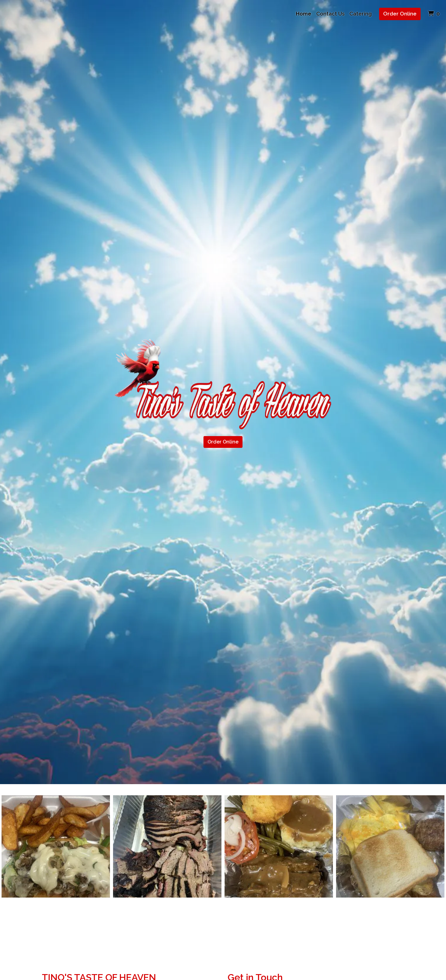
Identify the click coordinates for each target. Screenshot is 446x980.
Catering (361, 14)
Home (304, 14)
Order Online (400, 14)
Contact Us (330, 14)
